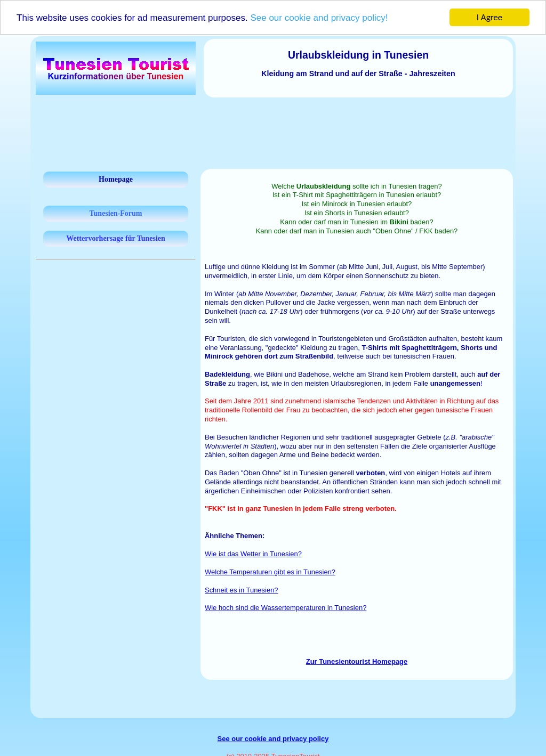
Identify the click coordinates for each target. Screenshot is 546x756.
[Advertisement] (273, 127)
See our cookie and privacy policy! (319, 18)
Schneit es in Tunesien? (242, 590)
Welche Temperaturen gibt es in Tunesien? (270, 572)
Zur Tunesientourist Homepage (357, 661)
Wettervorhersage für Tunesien (116, 238)
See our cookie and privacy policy (273, 739)
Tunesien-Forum (115, 213)
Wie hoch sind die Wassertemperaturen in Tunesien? (286, 608)
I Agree (490, 17)
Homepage (116, 179)
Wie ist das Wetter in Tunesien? (253, 554)
